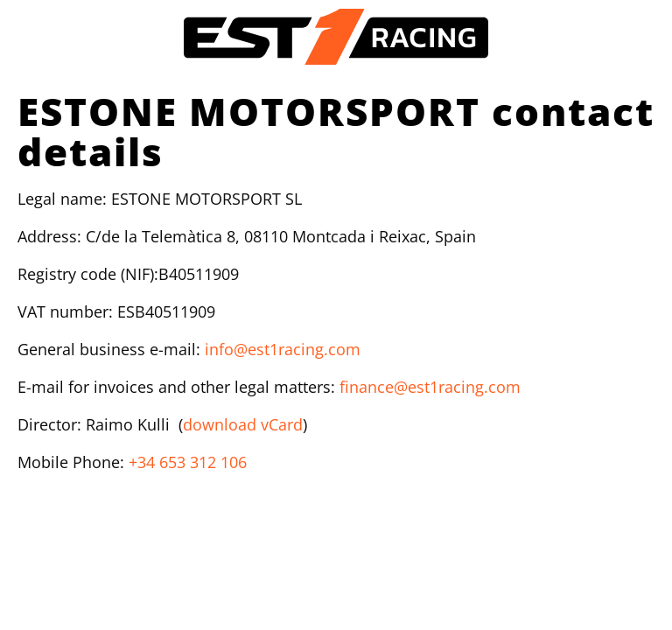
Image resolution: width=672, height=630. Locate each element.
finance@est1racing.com (430, 387)
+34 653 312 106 (188, 462)
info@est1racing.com (283, 349)
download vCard (243, 424)
